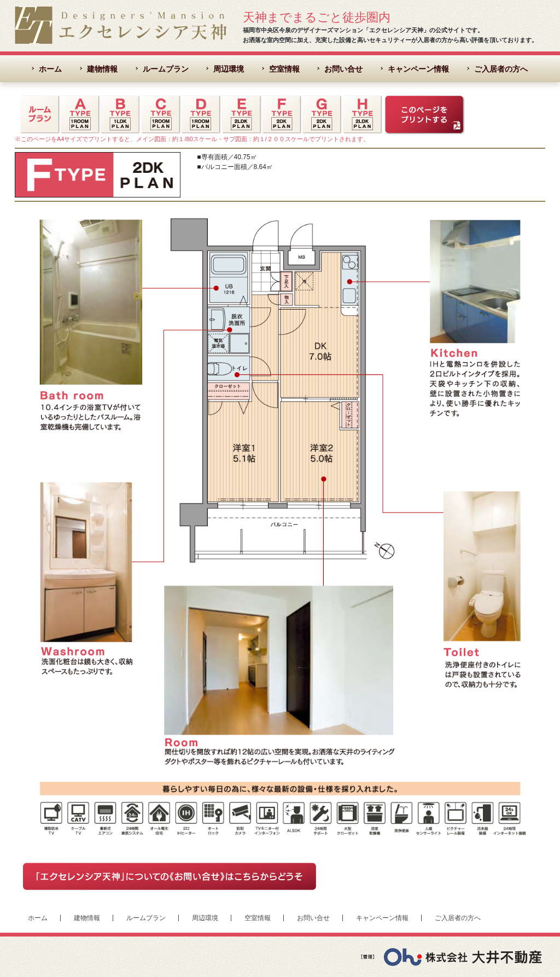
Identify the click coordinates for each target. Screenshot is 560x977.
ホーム (50, 69)
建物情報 (102, 69)
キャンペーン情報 (418, 69)
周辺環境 (229, 69)
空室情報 (284, 69)
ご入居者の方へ (501, 69)
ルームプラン (166, 69)
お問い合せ (343, 69)
